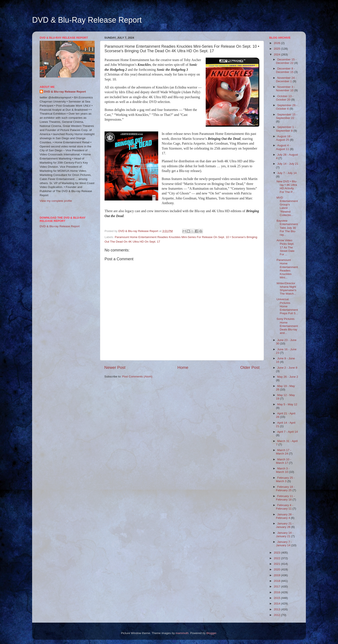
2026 (277, 43)
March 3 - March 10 (283, 470)
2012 (277, 615)
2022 (277, 558)
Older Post (250, 367)
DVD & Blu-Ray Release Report (87, 20)
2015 (277, 598)
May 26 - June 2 (288, 377)
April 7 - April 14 (287, 432)
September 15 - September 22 (287, 116)
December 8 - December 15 (285, 70)
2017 (277, 586)
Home (183, 367)
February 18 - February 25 (285, 489)
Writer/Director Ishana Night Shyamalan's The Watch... (286, 289)
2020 (277, 569)
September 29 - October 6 (287, 107)
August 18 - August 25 (284, 138)
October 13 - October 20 (285, 98)
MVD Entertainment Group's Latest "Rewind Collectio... (287, 206)
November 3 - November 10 (285, 89)
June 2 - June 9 (287, 368)
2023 (277, 553)
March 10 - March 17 (283, 461)
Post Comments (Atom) (137, 376)
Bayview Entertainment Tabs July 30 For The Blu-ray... (287, 228)
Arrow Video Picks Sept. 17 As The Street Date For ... (286, 247)
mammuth (182, 633)
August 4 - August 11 (283, 147)
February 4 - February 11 (284, 507)
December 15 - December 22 (286, 61)
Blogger (211, 633)
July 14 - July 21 (288, 164)
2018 (277, 581)
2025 (277, 49)
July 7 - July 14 (287, 173)
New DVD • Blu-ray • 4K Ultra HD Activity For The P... (287, 187)
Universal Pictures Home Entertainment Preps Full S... (287, 306)
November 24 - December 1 (286, 80)
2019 (277, 575)
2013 (277, 609)
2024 (277, 54)
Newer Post (115, 367)
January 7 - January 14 (284, 544)
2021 (277, 564)
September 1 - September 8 (286, 129)
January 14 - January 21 (285, 534)
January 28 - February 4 (285, 516)
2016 (277, 592)
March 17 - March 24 (283, 452)
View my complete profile (56, 201)
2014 (277, 604)
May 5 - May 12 (287, 404)
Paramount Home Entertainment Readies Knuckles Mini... (287, 269)
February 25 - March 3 (285, 479)
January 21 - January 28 (285, 525)
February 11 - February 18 (285, 498)
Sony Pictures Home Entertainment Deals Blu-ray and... (287, 326)
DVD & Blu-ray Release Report (65, 92)
